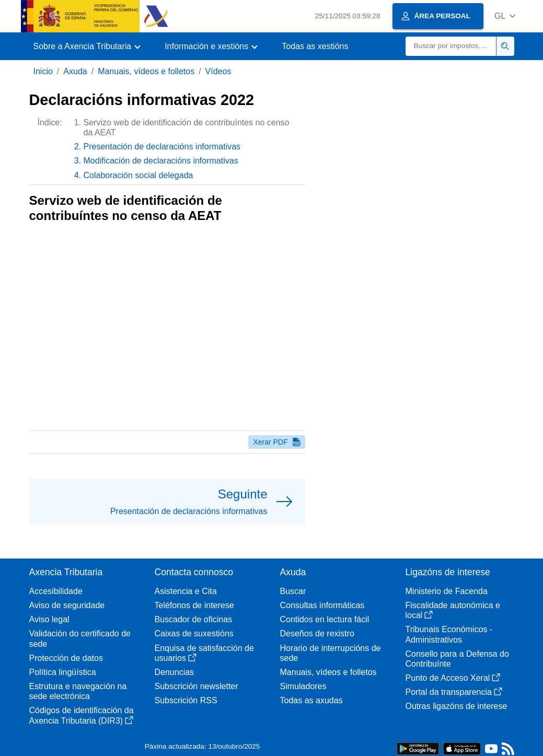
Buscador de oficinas (194, 619)
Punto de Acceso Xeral (453, 678)
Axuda (75, 71)
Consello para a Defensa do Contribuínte (457, 659)
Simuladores (303, 686)
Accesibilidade (56, 591)
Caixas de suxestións (194, 633)
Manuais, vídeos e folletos (146, 71)
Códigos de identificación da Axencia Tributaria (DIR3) (82, 715)
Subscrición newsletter (197, 686)
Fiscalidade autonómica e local (453, 610)
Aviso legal (49, 619)
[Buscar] (451, 46)
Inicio (43, 71)
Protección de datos (66, 658)
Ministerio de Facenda (447, 591)
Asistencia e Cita (186, 591)
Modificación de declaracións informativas (161, 161)
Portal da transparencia (454, 692)
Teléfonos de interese (194, 605)
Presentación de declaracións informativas (162, 147)
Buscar (293, 591)
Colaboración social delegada (138, 175)
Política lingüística (63, 672)
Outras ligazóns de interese (457, 706)
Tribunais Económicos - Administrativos (449, 634)
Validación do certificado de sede (80, 638)
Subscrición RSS (186, 700)
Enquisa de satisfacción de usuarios (204, 653)
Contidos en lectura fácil (325, 619)
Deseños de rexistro (317, 633)
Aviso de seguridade (67, 605)
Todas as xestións (315, 46)
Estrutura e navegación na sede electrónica (78, 691)
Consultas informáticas (322, 605)
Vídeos (218, 71)
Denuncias (175, 672)
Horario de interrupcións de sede (331, 653)
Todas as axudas (311, 700)
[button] (505, 16)
